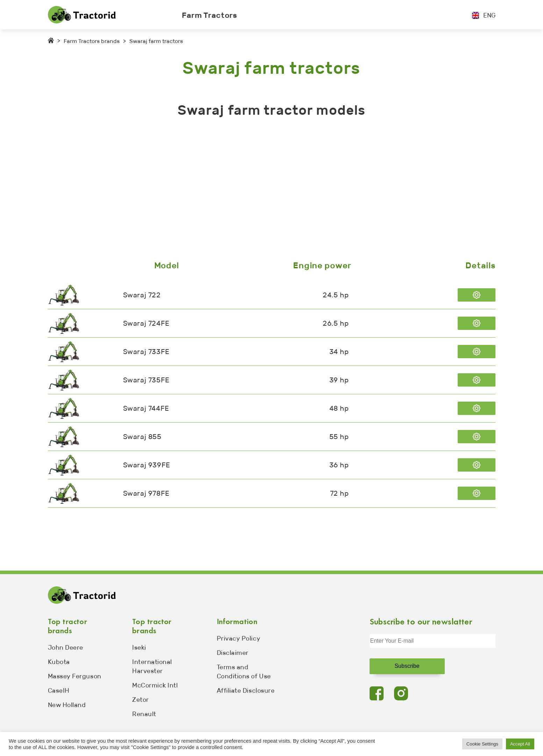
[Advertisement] (258, 191)
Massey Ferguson (75, 676)
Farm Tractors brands (92, 41)
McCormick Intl (155, 685)
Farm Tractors (209, 15)
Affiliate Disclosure (246, 691)
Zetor (141, 700)
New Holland (67, 705)
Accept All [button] (520, 744)
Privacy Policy (239, 638)
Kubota (59, 662)
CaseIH (59, 691)
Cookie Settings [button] (482, 744)
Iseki (139, 648)
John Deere (66, 648)
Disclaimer (233, 653)
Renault (144, 714)
